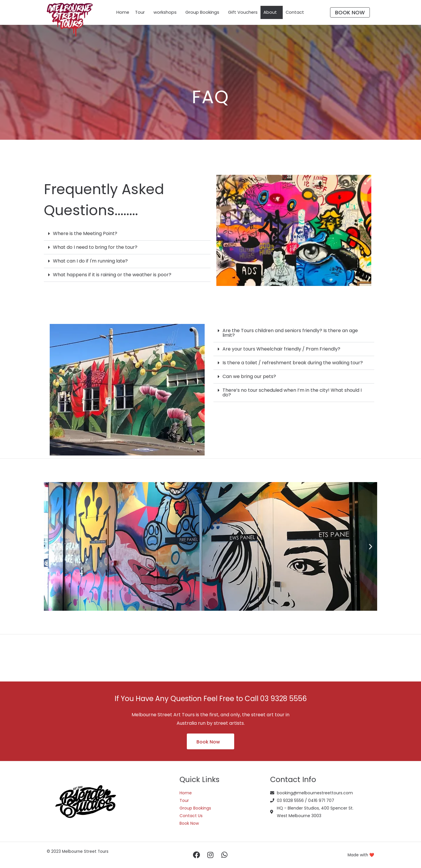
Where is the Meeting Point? (85, 233)
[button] (127, 234)
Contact (295, 12)
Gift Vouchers (243, 12)
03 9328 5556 (283, 699)
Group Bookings (202, 12)
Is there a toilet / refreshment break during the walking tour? (293, 363)
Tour (140, 12)
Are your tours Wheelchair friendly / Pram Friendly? (281, 349)
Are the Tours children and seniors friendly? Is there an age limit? (290, 333)
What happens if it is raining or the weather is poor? (112, 275)
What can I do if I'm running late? (90, 261)
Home (123, 12)
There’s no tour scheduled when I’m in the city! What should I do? (292, 392)
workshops (165, 12)
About (270, 12)
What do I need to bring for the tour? (95, 247)
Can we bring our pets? (249, 376)
